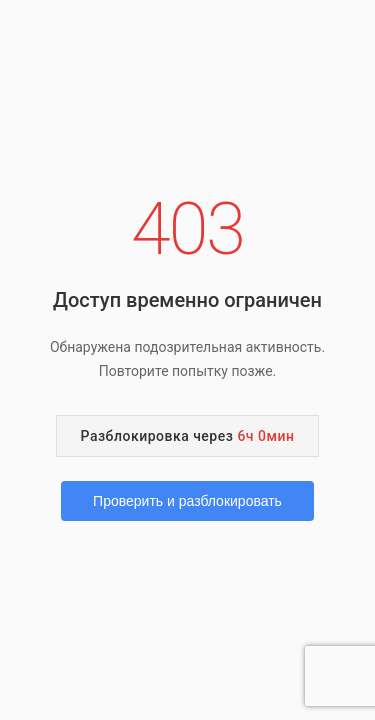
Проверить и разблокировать (187, 501)
